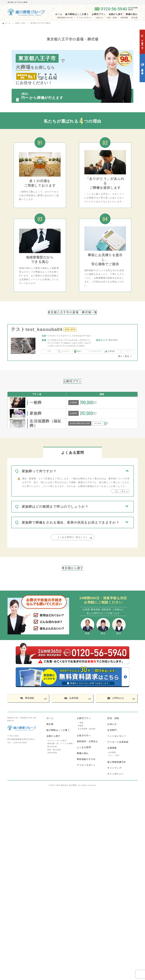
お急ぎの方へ (84, 736)
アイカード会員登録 (118, 742)
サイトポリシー (115, 774)
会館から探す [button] (116, 14)
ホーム (59, 14)
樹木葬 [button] (135, 18)
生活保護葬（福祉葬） (87, 729)
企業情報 (124, 18)
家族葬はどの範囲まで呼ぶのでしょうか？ (55, 507)
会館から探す (21, 23)
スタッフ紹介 (114, 755)
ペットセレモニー (117, 736)
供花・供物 (112, 18)
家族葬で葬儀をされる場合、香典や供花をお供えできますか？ (71, 522)
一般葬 (81, 723)
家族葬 (81, 726)
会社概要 (112, 752)
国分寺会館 (52, 747)
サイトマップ (114, 768)
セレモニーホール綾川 (57, 740)
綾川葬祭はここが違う (58, 730)
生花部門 (112, 730)
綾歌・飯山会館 (54, 750)
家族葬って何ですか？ (39, 471)
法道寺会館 (52, 753)
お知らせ (99, 18)
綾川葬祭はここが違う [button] (77, 14)
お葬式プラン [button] (99, 14)
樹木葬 (50, 724)
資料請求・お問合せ (87, 741)
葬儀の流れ (132, 14)
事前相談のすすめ (65, 18)
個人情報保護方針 (117, 762)
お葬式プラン (84, 718)
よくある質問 (84, 747)
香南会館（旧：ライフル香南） (61, 743)
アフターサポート (84, 18)
